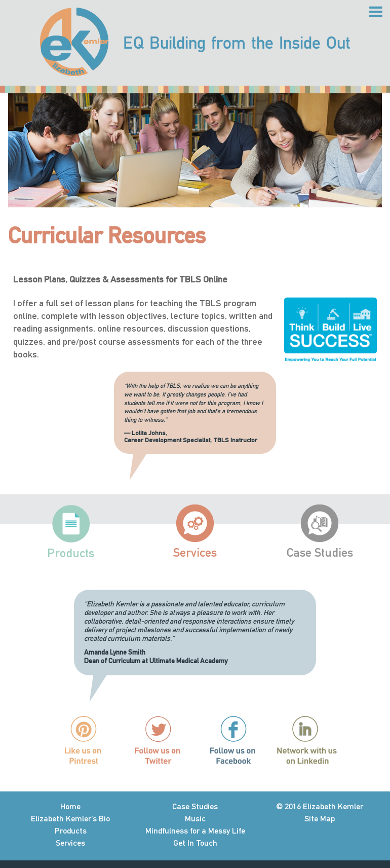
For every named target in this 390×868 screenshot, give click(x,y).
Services (195, 552)
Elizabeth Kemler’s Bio (70, 819)
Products (71, 553)
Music (195, 819)
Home (70, 806)
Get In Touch (195, 843)
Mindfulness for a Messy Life (195, 831)
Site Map (320, 819)
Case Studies (320, 552)
